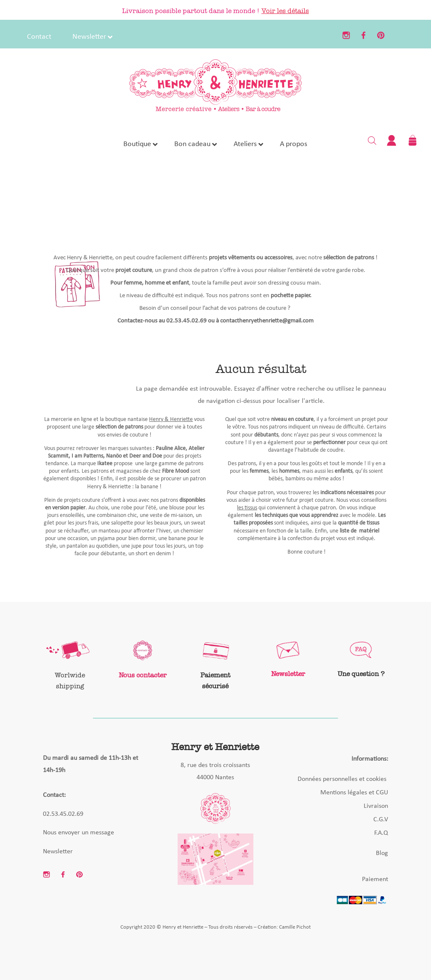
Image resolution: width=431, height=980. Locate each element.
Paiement (375, 879)
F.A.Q (381, 833)
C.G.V (381, 820)
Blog (382, 853)
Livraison (376, 806)
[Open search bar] (372, 140)
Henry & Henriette (171, 419)
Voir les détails (285, 11)
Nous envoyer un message (78, 833)
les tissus (247, 508)
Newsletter (58, 852)
